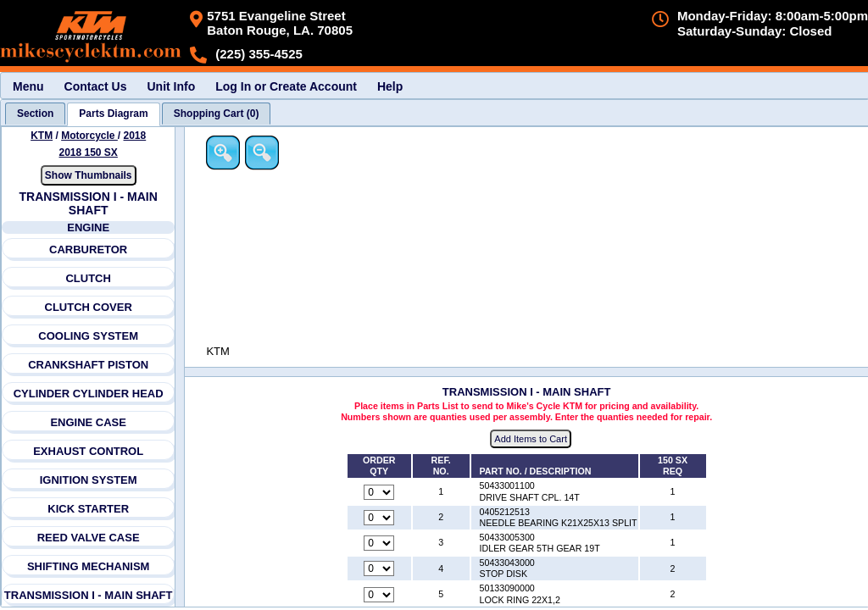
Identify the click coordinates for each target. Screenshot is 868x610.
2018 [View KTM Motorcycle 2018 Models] (135, 136)
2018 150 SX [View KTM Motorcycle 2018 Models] (89, 152)
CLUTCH (89, 278)
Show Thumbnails (89, 175)
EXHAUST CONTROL (88, 451)
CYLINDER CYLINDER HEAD (89, 394)
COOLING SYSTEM (89, 336)
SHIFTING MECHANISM (88, 566)
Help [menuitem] (390, 86)
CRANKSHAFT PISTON (88, 365)
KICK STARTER (88, 509)
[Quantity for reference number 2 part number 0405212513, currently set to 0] (381, 518)
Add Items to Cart (532, 440)
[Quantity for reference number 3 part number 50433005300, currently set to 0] (381, 544)
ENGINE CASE (89, 422)
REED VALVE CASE (89, 538)
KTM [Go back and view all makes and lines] (42, 136)
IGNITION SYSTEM (89, 480)
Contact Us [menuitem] (96, 86)
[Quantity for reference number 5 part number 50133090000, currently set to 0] (381, 595)
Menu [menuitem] (28, 86)
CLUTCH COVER (89, 307)
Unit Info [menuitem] (171, 86)
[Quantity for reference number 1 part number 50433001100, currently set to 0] (381, 492)
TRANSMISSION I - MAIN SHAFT (89, 595)
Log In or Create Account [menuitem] (286, 86)
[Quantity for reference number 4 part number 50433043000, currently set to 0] (381, 569)
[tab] (35, 114)
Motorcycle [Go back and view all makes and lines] (89, 136)
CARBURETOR (88, 250)
